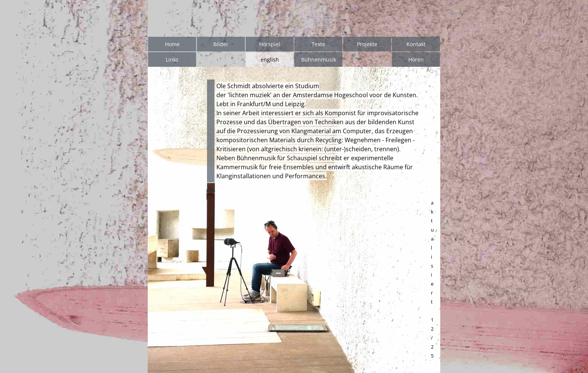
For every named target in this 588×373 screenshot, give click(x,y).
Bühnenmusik (319, 59)
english (270, 59)
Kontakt (416, 44)
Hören (416, 59)
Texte (318, 44)
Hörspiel (270, 44)
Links (172, 59)
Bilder (221, 44)
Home (172, 44)
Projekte (367, 44)
